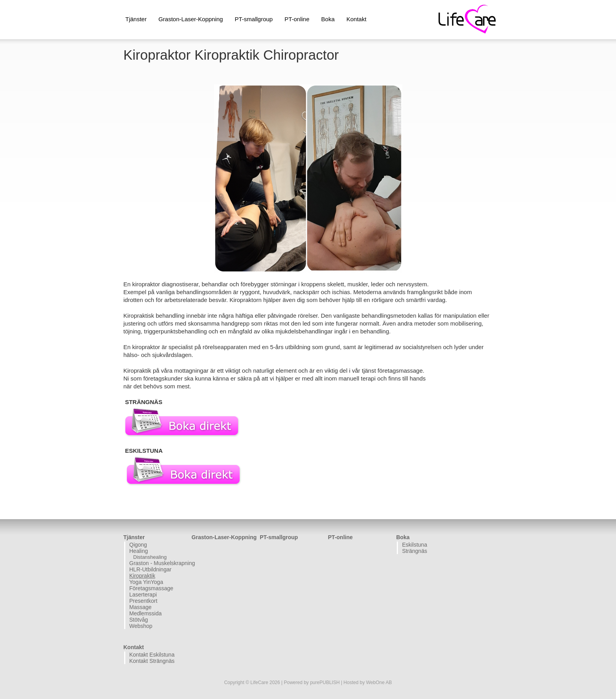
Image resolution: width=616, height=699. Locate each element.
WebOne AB (379, 683)
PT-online (297, 19)
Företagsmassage (151, 588)
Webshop (141, 626)
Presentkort (143, 601)
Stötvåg (138, 620)
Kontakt (357, 19)
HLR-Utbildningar (150, 569)
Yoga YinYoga (146, 582)
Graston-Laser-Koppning (191, 19)
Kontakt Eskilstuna (152, 655)
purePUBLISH (325, 683)
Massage (140, 607)
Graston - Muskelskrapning (159, 563)
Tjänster (136, 19)
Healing (138, 551)
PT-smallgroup (254, 19)
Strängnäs (414, 551)
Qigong (138, 545)
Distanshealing (150, 557)
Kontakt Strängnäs (152, 661)
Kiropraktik (142, 576)
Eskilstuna (414, 545)
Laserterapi (143, 595)
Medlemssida (145, 613)
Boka (328, 19)
